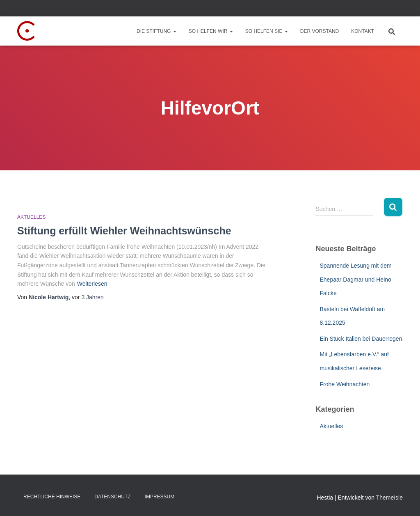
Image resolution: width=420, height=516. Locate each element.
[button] (174, 31)
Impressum (160, 497)
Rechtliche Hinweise (52, 497)
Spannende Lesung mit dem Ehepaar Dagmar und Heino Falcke (355, 279)
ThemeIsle (389, 498)
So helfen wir (211, 31)
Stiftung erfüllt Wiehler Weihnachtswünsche (124, 231)
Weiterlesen (92, 284)
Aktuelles (31, 217)
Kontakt (363, 31)
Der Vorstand (320, 31)
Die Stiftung (156, 31)
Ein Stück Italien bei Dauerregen (361, 339)
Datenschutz (112, 497)
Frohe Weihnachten (345, 384)
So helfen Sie (267, 31)
